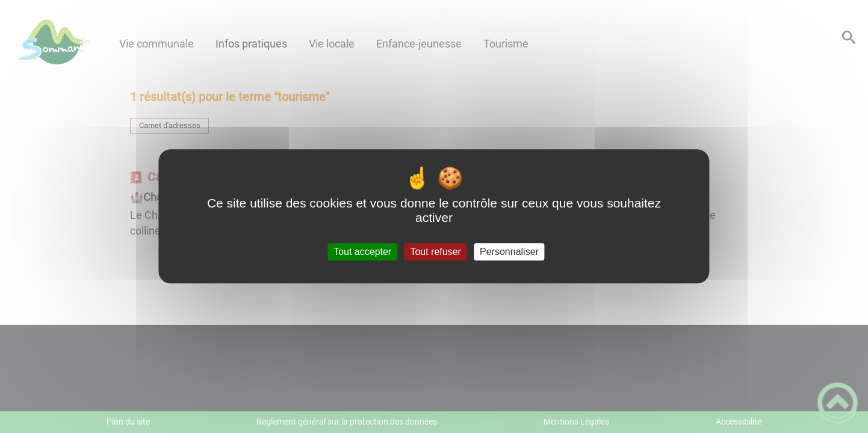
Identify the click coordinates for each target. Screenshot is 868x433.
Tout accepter (362, 252)
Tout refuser (435, 252)
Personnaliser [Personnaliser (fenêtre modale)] (509, 252)
